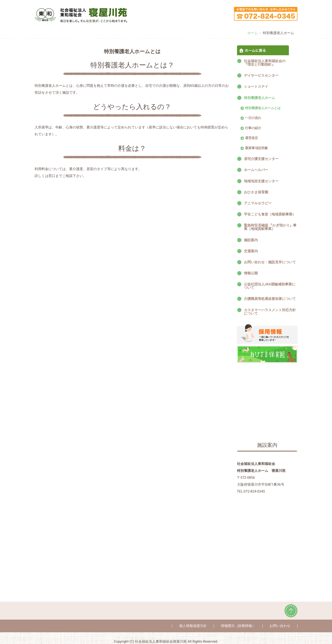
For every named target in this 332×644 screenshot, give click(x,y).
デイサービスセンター (261, 75)
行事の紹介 (253, 128)
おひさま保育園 (256, 192)
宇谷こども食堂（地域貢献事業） (270, 214)
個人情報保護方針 (193, 626)
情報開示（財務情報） (238, 626)
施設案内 (251, 240)
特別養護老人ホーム (259, 98)
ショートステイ (256, 87)
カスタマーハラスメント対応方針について (270, 312)
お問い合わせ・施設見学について (270, 262)
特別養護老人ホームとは (263, 108)
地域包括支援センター (261, 181)
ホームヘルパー (256, 170)
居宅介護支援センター (261, 159)
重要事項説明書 (256, 148)
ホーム (253, 33)
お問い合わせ (280, 626)
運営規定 (252, 138)
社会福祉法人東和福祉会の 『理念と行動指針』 (270, 63)
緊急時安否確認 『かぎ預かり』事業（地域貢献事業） (270, 227)
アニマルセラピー (258, 203)
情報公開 (251, 273)
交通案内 (251, 251)
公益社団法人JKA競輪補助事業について (270, 286)
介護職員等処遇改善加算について (270, 299)
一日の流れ (253, 118)
